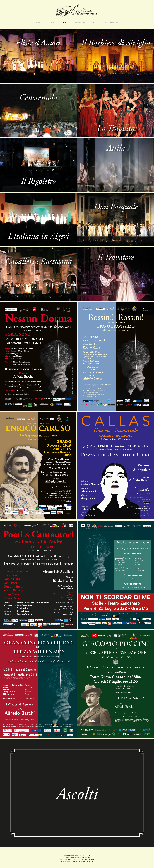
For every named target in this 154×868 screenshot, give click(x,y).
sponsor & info (112, 22)
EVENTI (65, 22)
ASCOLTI (95, 22)
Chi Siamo (51, 22)
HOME (38, 22)
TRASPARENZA (79, 22)
